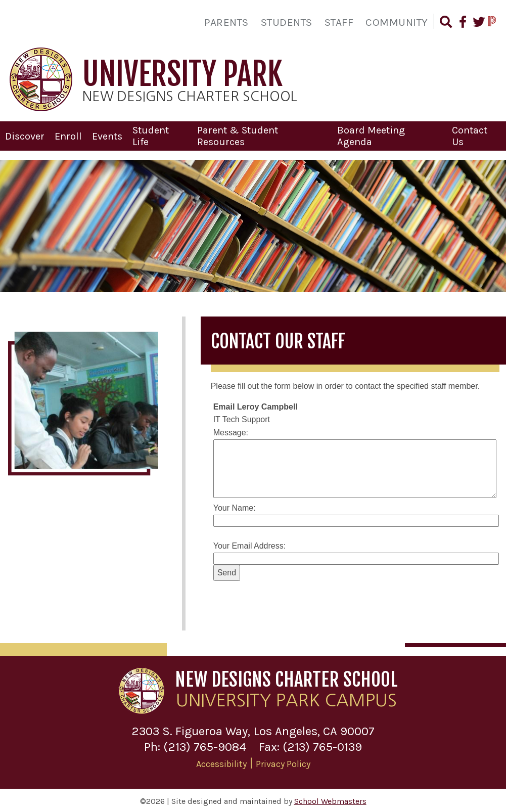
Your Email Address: (249, 544)
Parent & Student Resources (238, 134)
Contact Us (470, 134)
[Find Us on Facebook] (462, 23)
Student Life (151, 134)
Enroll (68, 135)
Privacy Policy (283, 762)
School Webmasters (330, 800)
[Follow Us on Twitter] (478, 23)
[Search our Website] (445, 23)
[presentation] (290, 601)
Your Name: (235, 506)
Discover (25, 135)
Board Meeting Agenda (371, 134)
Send (227, 571)
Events (107, 135)
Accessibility (221, 762)
